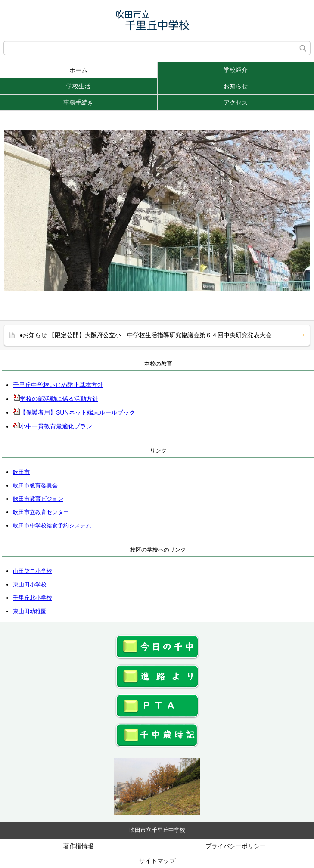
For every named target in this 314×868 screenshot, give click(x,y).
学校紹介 (236, 70)
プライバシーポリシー (236, 846)
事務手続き (78, 102)
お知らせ (236, 86)
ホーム (78, 70)
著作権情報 (78, 846)
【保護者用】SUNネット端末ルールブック (74, 412)
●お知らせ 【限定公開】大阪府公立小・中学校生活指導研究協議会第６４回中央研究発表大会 (146, 335)
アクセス (236, 102)
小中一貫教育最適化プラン (53, 426)
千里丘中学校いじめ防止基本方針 (58, 385)
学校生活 (78, 86)
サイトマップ (157, 861)
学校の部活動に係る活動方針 (56, 399)
